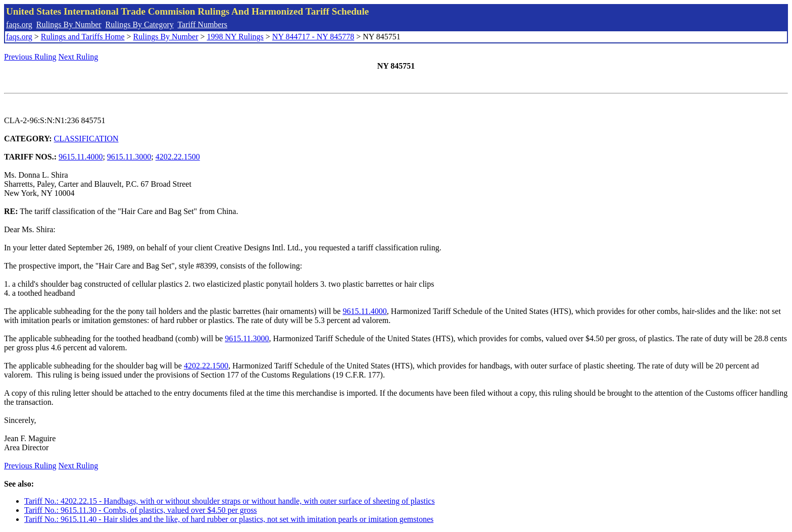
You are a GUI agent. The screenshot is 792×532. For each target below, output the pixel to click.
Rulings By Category (140, 24)
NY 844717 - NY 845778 (313, 37)
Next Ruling (79, 57)
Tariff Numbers (202, 24)
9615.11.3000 (129, 157)
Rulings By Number (69, 24)
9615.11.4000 (81, 157)
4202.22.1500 (178, 157)
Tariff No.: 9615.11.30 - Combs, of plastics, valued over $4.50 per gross (141, 510)
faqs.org (19, 24)
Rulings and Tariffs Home (83, 37)
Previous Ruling (30, 57)
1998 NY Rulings (235, 37)
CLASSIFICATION (86, 139)
